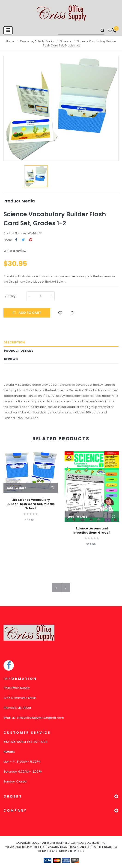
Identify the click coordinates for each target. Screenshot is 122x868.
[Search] (81, 30)
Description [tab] (14, 342)
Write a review (15, 251)
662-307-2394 (37, 742)
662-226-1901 (13, 742)
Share (16, 240)
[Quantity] (41, 296)
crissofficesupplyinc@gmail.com (40, 718)
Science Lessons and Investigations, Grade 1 (92, 531)
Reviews (11, 359)
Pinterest (31, 240)
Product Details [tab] (19, 351)
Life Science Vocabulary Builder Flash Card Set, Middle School (31, 504)
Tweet (23, 240)
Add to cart (27, 313)
